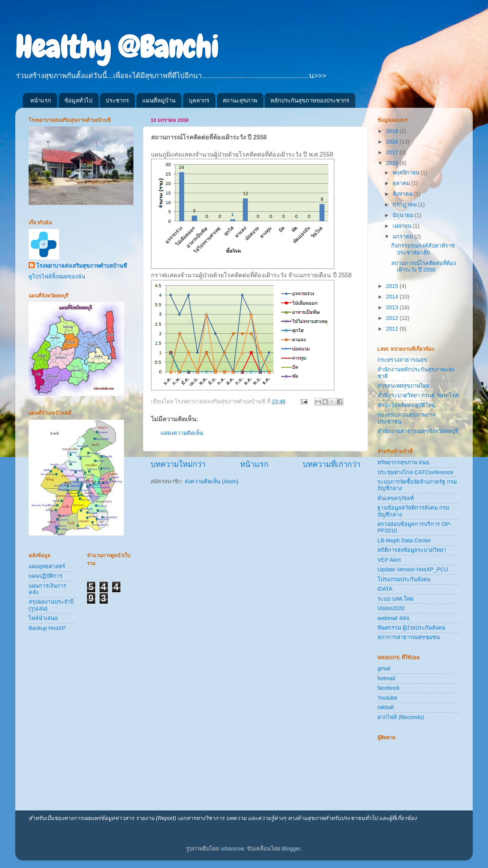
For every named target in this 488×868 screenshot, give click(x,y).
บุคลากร (199, 100)
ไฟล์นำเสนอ (43, 618)
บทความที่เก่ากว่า (331, 464)
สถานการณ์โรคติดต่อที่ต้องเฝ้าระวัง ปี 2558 (424, 266)
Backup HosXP (47, 628)
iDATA (385, 589)
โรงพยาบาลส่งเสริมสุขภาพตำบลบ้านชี (82, 266)
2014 (393, 297)
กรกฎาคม (405, 205)
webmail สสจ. (394, 618)
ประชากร (117, 100)
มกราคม (404, 237)
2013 (393, 307)
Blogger (291, 849)
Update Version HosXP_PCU (413, 569)
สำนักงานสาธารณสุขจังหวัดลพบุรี (418, 431)
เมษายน (403, 226)
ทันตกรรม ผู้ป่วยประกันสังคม (411, 628)
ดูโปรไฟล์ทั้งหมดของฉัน (57, 277)
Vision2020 (391, 608)
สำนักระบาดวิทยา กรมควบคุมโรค (418, 395)
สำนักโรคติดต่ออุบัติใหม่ (406, 405)
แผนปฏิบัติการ (46, 576)
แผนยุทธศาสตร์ (47, 566)
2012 (393, 318)
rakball (385, 707)
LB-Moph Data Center (404, 540)
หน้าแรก (41, 100)
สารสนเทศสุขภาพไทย (403, 386)
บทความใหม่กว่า (178, 464)
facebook (388, 688)
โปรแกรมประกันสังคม (404, 579)
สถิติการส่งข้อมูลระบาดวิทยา (412, 550)
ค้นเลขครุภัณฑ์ (396, 498)
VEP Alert (389, 560)
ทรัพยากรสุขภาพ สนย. (404, 462)
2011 (393, 329)
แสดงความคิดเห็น (182, 433)
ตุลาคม (402, 183)
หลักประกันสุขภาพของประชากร (310, 100)
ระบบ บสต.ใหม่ (395, 599)
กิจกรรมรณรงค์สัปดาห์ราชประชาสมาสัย (423, 249)
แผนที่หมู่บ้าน (159, 100)
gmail (384, 668)
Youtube (387, 698)
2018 (393, 142)
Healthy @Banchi (117, 47)
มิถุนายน (404, 215)
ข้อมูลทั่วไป (79, 100)
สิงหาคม (403, 194)
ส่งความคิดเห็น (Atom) (211, 481)
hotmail (386, 678)
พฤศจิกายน (407, 173)
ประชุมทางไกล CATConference (415, 472)
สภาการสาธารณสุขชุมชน (409, 637)
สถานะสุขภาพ (240, 100)
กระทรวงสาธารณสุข (402, 360)
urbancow (232, 849)
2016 (393, 163)
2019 (393, 131)
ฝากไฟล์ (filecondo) (401, 717)
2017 (393, 152)
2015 (393, 286)
